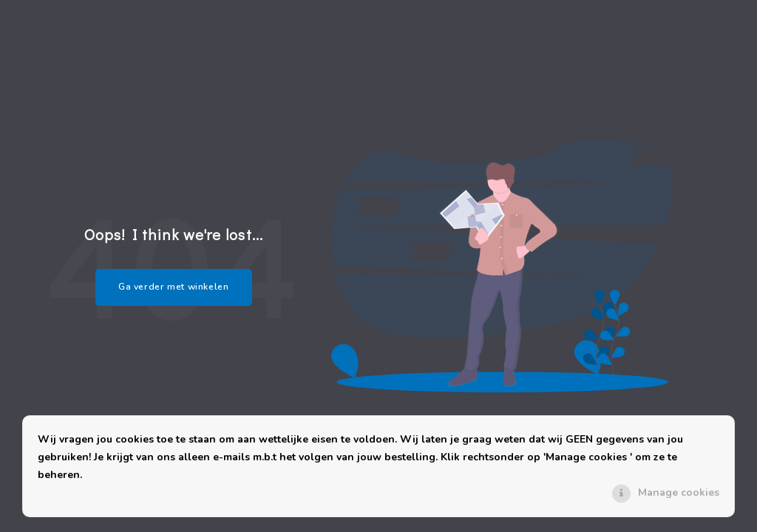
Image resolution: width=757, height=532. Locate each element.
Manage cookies (679, 492)
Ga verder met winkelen (174, 287)
